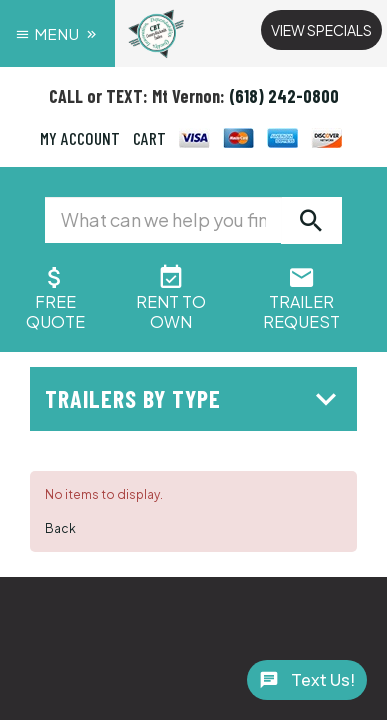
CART (149, 138)
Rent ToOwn (171, 301)
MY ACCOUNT (80, 138)
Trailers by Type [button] (196, 398)
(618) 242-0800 (284, 96)
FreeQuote (55, 301)
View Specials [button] (321, 30)
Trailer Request (301, 301)
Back (60, 528)
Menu (57, 33)
